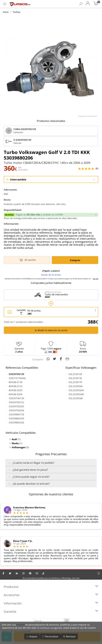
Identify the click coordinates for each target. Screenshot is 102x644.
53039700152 (16, 402)
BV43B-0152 (16, 386)
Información (51, 603)
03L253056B (76, 398)
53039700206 (16, 410)
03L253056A (76, 386)
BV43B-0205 (16, 390)
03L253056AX (76, 394)
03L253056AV (76, 390)
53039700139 (16, 398)
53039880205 (16, 418)
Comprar (75, 260)
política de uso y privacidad (17, 631)
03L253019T (75, 382)
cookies (20, 625)
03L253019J (75, 378)
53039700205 (16, 406)
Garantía (51, 612)
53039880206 (16, 422)
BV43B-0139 (16, 382)
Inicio (6, 12)
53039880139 (16, 414)
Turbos (17, 12)
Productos (51, 587)
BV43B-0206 (16, 394)
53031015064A (17, 378)
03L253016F (75, 374)
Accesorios (51, 595)
